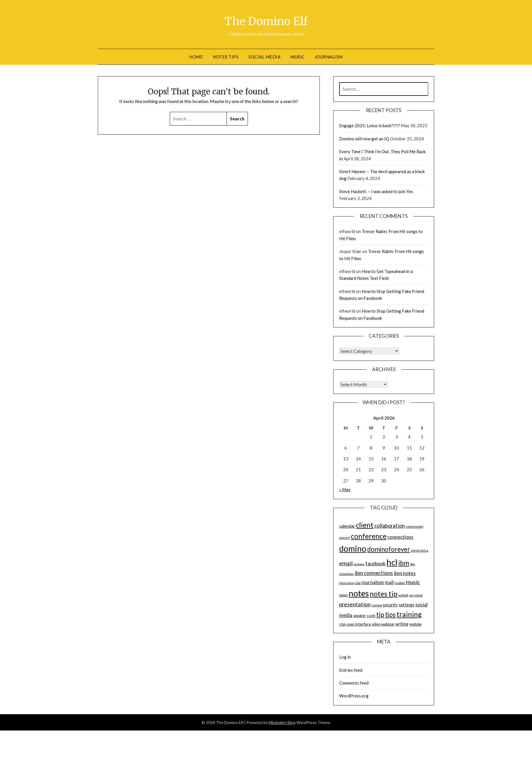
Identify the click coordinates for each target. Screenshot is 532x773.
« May (345, 489)
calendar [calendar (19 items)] (347, 526)
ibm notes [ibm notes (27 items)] (405, 573)
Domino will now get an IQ (364, 139)
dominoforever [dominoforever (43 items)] (389, 549)
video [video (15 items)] (376, 624)
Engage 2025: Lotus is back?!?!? (370, 126)
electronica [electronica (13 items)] (419, 550)
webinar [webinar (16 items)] (388, 624)
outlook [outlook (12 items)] (403, 595)
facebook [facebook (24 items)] (376, 563)
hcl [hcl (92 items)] (392, 562)
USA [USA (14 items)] (342, 624)
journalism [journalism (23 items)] (373, 582)
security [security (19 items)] (390, 605)
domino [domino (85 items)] (353, 549)
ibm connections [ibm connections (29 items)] (374, 573)
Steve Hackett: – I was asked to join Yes (376, 191)
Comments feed (354, 683)
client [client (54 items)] (365, 525)
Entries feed (351, 670)
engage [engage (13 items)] (359, 564)
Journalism (329, 57)
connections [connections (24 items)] (400, 537)
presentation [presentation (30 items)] (355, 604)
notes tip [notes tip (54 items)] (384, 594)
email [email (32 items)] (346, 563)
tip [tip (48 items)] (380, 614)
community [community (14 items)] (414, 526)
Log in (345, 657)
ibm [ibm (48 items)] (404, 563)
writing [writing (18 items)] (402, 624)
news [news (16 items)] (343, 595)
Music (298, 57)
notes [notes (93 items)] (359, 593)
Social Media (264, 57)
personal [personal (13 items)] (416, 595)
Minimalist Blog (282, 722)
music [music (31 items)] (413, 582)
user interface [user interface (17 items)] (359, 624)
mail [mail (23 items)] (389, 582)
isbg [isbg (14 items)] (358, 583)
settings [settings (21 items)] (407, 605)
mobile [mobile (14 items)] (400, 583)
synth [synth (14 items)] (371, 616)
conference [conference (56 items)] (369, 536)
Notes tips (226, 57)
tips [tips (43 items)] (390, 615)
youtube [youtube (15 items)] (415, 624)
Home (196, 57)
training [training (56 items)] (409, 614)
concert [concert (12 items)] (345, 538)
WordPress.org (354, 696)
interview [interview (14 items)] (346, 583)
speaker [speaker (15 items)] (360, 616)
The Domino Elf (266, 20)
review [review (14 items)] (377, 605)
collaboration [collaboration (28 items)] (390, 526)
